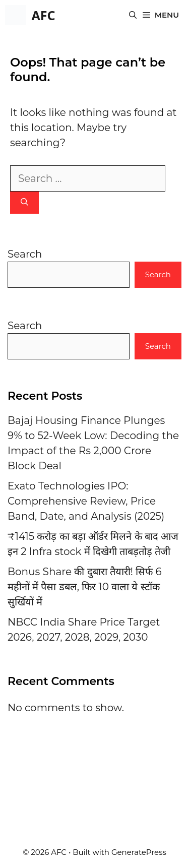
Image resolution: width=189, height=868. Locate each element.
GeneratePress (139, 852)
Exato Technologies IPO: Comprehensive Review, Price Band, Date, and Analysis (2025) (86, 501)
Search (25, 254)
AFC (43, 15)
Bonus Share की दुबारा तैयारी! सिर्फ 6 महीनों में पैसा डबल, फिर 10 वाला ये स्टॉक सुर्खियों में (85, 587)
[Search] (24, 203)
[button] (133, 15)
